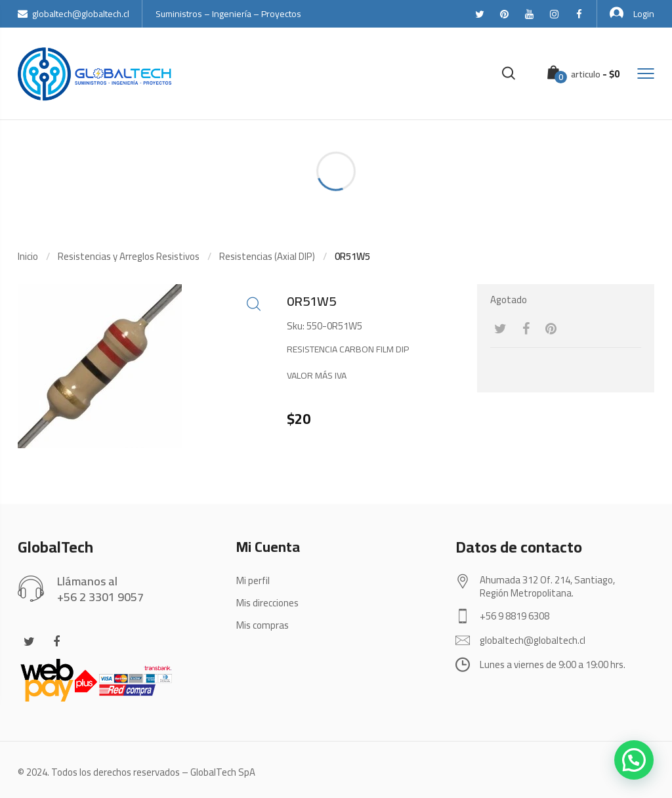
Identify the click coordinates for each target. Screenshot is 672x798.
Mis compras (262, 625)
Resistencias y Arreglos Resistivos (129, 256)
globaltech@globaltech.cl (73, 14)
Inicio (28, 256)
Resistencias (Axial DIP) (267, 256)
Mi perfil (253, 580)
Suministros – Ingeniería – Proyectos (228, 14)
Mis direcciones (267, 603)
